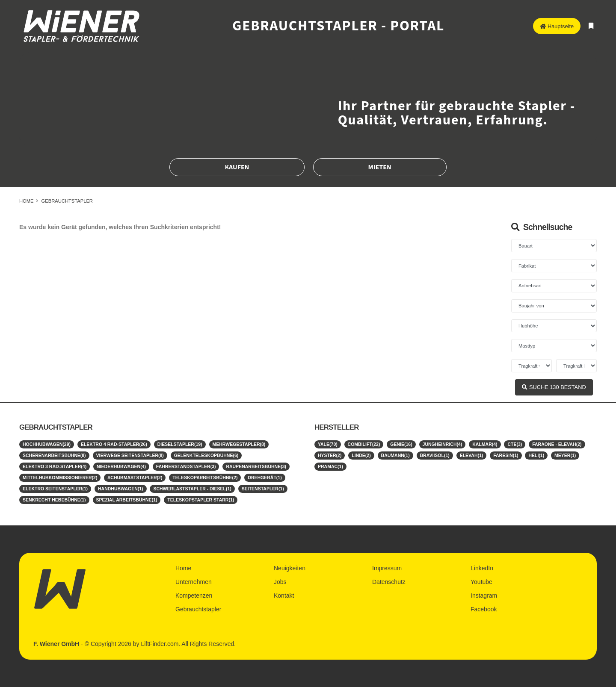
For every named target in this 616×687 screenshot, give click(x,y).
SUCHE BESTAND (554, 387)
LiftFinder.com (160, 644)
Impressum (387, 568)
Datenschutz (389, 582)
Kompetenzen (194, 596)
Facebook (484, 609)
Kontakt (284, 596)
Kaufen (237, 167)
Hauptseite (557, 26)
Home (27, 201)
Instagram (484, 596)
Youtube (481, 582)
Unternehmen (194, 582)
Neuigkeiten (290, 568)
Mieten (380, 167)
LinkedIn (482, 568)
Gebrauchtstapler (67, 201)
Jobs (280, 582)
